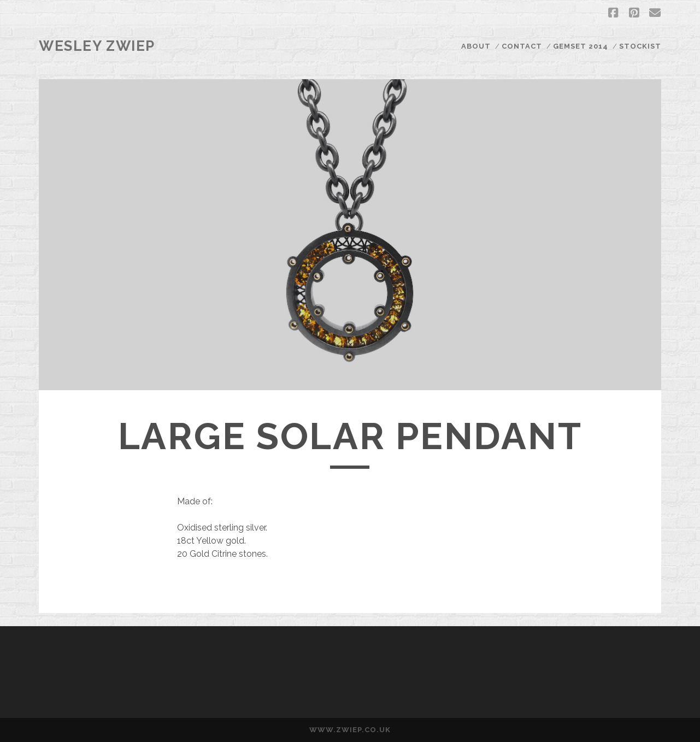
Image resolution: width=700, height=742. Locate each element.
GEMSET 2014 (581, 46)
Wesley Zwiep (97, 46)
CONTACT (522, 46)
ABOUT (476, 46)
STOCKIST (640, 46)
